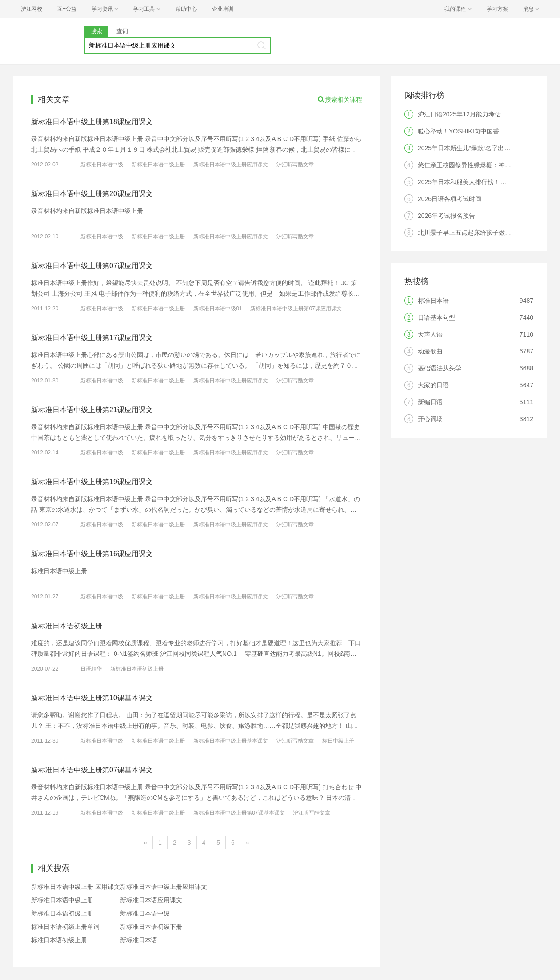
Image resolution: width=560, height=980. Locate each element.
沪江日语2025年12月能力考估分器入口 (472, 114)
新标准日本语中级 (102, 165)
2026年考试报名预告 (446, 216)
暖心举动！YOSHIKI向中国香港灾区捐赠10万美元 (487, 131)
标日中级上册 (338, 741)
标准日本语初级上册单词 (65, 927)
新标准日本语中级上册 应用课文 (76, 887)
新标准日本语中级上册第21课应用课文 (92, 410)
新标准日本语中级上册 (158, 165)
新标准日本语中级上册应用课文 (231, 165)
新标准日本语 (139, 940)
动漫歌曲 (430, 351)
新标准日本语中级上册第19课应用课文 (92, 482)
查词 (122, 31)
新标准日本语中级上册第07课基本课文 (92, 770)
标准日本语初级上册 (59, 940)
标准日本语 (433, 301)
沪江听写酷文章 (295, 165)
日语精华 (91, 669)
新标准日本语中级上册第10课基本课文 (92, 698)
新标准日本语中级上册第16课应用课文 (92, 554)
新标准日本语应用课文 (151, 900)
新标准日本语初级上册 (67, 626)
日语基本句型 (436, 317)
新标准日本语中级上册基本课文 (231, 741)
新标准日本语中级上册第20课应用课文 (92, 194)
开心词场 (430, 419)
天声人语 (430, 334)
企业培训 (223, 9)
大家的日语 (433, 385)
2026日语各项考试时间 (450, 199)
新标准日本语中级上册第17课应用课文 (92, 338)
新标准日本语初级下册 (151, 927)
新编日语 (430, 402)
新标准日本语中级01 (218, 309)
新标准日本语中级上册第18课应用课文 (92, 122)
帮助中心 (186, 9)
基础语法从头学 (440, 368)
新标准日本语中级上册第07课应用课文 (92, 266)
